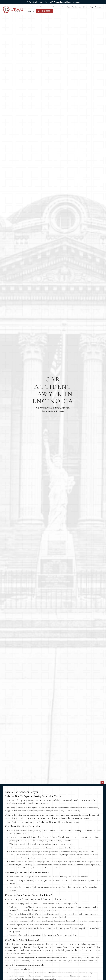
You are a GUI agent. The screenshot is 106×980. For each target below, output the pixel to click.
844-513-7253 (44, 11)
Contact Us (30, 11)
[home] (13, 10)
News (85, 7)
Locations (56, 7)
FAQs (68, 7)
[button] (30, 7)
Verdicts (98, 7)
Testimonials (77, 7)
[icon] (102, 782)
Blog (91, 7)
